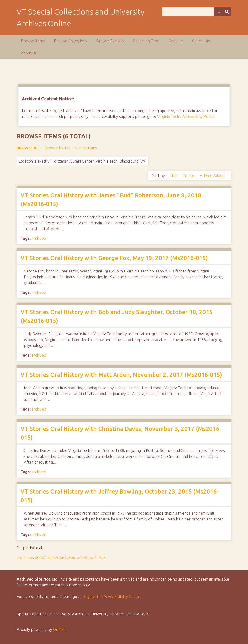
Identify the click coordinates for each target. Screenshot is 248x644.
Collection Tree (146, 41)
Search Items (86, 148)
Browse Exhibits (110, 41)
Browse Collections (70, 41)
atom (21, 557)
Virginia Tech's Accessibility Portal (186, 116)
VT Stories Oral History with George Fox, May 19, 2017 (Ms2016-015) (114, 258)
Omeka (59, 629)
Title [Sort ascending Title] (174, 176)
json (72, 557)
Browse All (29, 148)
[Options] (218, 12)
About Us (29, 53)
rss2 (102, 557)
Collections (201, 41)
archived (39, 238)
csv (30, 557)
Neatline (176, 41)
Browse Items (33, 41)
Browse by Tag (58, 148)
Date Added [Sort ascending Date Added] (214, 176)
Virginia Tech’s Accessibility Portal (111, 597)
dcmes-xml (57, 557)
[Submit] (227, 12)
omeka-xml (87, 557)
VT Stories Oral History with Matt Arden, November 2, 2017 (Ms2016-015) (121, 375)
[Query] (197, 12)
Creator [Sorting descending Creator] (190, 176)
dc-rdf (40, 557)
